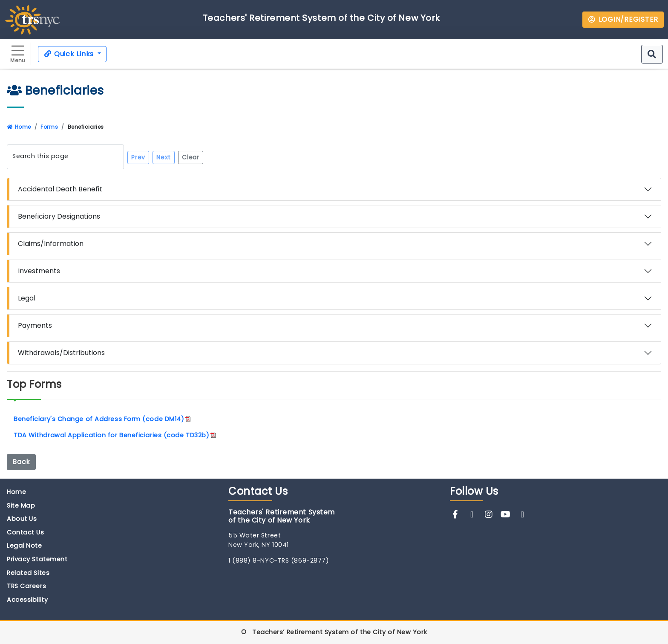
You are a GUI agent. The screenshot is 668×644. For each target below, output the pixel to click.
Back (21, 462)
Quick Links (70, 54)
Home (19, 127)
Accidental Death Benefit (60, 189)
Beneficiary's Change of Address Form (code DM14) (99, 419)
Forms (49, 127)
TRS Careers (26, 586)
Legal (27, 298)
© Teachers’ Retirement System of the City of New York (334, 632)
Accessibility (27, 600)
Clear (191, 157)
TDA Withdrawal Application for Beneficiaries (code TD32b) (111, 435)
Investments (39, 271)
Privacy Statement (37, 559)
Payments (35, 325)
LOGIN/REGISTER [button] (623, 19)
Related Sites (28, 573)
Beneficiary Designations (59, 216)
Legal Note (24, 546)
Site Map (21, 505)
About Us (22, 519)
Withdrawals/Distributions (61, 353)
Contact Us (26, 532)
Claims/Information (51, 244)
